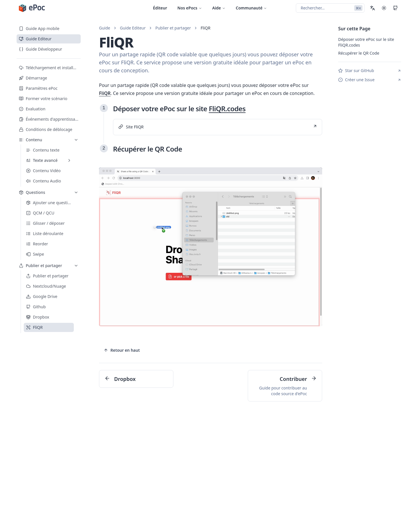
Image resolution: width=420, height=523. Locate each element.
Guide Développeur (40, 49)
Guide (105, 28)
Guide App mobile (39, 28)
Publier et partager (173, 28)
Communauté (251, 8)
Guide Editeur (35, 39)
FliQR (205, 28)
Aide (219, 8)
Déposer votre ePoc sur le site (179, 109)
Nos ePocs (190, 8)
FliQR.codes (227, 109)
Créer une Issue (370, 80)
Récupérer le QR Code (147, 149)
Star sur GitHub (370, 70)
